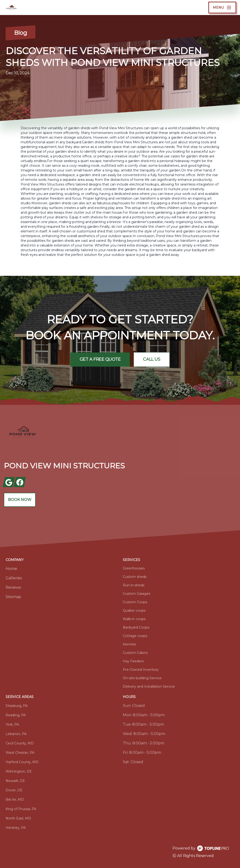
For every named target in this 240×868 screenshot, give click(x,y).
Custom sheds (135, 577)
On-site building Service (142, 678)
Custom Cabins (135, 653)
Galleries (14, 578)
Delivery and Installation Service (149, 686)
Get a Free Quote (100, 360)
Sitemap (13, 597)
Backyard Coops (136, 627)
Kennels (129, 644)
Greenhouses (134, 568)
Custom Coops (135, 602)
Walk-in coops (134, 619)
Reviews (13, 587)
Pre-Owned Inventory (141, 670)
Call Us (152, 360)
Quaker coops (134, 610)
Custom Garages (137, 594)
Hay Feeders (133, 661)
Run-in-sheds (134, 585)
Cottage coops (135, 636)
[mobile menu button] (222, 8)
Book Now (20, 500)
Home (11, 569)
